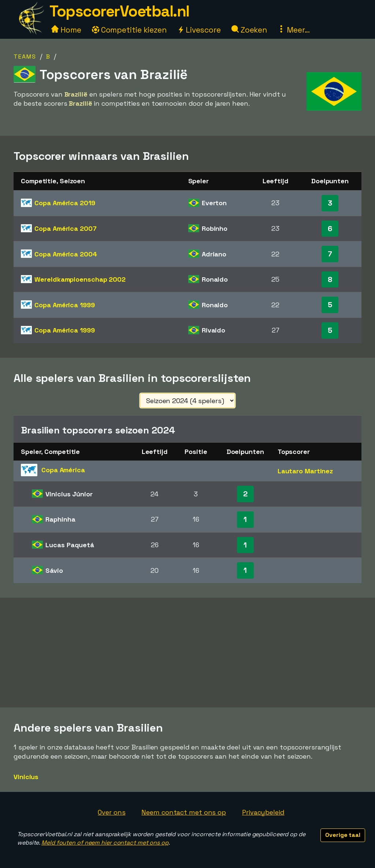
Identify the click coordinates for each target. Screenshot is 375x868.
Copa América (65, 203)
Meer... (294, 30)
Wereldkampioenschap (80, 279)
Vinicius (26, 777)
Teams (25, 57)
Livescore (199, 30)
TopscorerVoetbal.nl (119, 11)
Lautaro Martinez (305, 471)
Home (66, 30)
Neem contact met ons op (184, 812)
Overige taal (343, 835)
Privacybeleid (263, 812)
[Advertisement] (187, 653)
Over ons (112, 812)
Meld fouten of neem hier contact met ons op (105, 843)
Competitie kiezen (129, 30)
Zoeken (249, 30)
